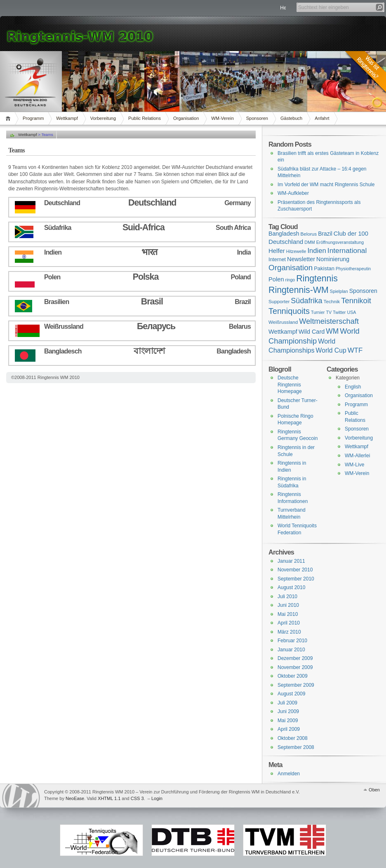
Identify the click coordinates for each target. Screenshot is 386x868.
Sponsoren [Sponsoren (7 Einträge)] (363, 291)
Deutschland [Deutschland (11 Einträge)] (286, 242)
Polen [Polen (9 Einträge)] (276, 279)
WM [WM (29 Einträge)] (332, 331)
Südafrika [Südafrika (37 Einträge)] (306, 301)
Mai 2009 (288, 721)
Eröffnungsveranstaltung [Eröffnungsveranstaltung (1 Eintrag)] (340, 242)
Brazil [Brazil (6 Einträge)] (325, 234)
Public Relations (145, 118)
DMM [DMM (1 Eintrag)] (310, 242)
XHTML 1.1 (109, 798)
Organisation (186, 118)
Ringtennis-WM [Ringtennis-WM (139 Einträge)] (299, 290)
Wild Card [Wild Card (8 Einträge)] (312, 332)
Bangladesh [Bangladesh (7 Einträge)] (284, 234)
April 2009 (289, 729)
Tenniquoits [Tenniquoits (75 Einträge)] (289, 311)
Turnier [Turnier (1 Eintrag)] (318, 312)
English (353, 387)
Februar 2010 (292, 641)
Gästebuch (291, 118)
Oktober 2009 (293, 676)
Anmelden (289, 774)
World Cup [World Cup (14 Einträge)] (331, 350)
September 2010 (296, 579)
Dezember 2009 (295, 658)
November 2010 (295, 570)
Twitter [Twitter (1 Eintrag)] (339, 312)
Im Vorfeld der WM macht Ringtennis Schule (326, 185)
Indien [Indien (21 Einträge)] (317, 251)
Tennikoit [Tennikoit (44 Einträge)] (356, 301)
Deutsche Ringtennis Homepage (290, 385)
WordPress (21, 796)
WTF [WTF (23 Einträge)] (355, 350)
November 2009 (295, 667)
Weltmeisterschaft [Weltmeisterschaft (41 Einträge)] (329, 321)
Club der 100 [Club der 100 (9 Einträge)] (351, 234)
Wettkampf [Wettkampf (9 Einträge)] (283, 332)
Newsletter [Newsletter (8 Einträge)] (301, 259)
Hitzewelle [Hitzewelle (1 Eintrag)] (296, 251)
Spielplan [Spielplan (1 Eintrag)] (339, 291)
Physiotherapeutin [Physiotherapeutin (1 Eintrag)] (353, 269)
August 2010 (291, 587)
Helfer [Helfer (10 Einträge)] (277, 251)
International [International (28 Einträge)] (347, 250)
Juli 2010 (287, 597)
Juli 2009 (287, 703)
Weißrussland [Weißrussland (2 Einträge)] (283, 322)
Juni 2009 (288, 711)
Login (157, 798)
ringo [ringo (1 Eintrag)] (290, 280)
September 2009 (296, 685)
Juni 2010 (288, 605)
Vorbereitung (103, 118)
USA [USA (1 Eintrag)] (351, 312)
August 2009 (291, 694)
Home (9, 118)
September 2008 (296, 747)
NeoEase (75, 798)
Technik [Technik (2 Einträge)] (332, 301)
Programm (33, 118)
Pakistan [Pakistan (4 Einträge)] (324, 268)
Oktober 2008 (293, 738)
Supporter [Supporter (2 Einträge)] (279, 301)
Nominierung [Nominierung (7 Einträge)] (333, 259)
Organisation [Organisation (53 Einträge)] (291, 268)
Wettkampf (67, 118)
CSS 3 (137, 798)
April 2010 (289, 623)
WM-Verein (222, 118)
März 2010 (289, 632)
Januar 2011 (291, 561)
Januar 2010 (291, 650)
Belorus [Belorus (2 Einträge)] (309, 234)
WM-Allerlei (357, 456)
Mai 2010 (288, 614)
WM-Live (354, 465)
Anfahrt (322, 118)
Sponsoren (257, 118)
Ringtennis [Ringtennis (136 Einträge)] (317, 278)
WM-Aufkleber (293, 193)
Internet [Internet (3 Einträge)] (277, 260)
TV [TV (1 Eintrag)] (329, 312)
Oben (374, 790)
